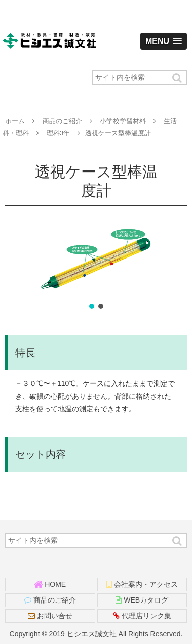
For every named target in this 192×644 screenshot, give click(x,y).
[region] (96, 266)
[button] (178, 78)
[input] (140, 77)
